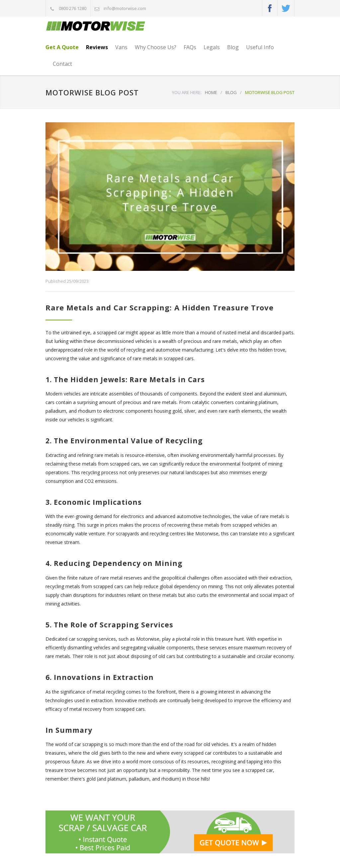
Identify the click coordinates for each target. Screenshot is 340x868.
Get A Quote (62, 47)
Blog (233, 47)
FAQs (190, 47)
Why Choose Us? (156, 47)
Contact (62, 64)
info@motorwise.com (125, 8)
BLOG (231, 92)
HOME (211, 92)
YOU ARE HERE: (187, 92)
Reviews (97, 47)
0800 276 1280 (73, 8)
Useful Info (260, 47)
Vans (121, 47)
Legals (212, 47)
